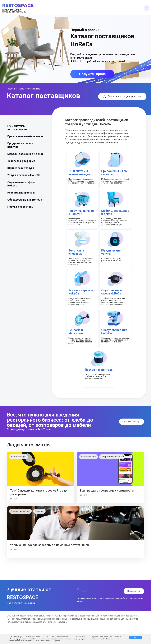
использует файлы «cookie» (37, 637)
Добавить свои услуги (122, 96)
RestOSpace (18, 6)
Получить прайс (92, 74)
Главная (11, 89)
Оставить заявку (131, 422)
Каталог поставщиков (29, 89)
